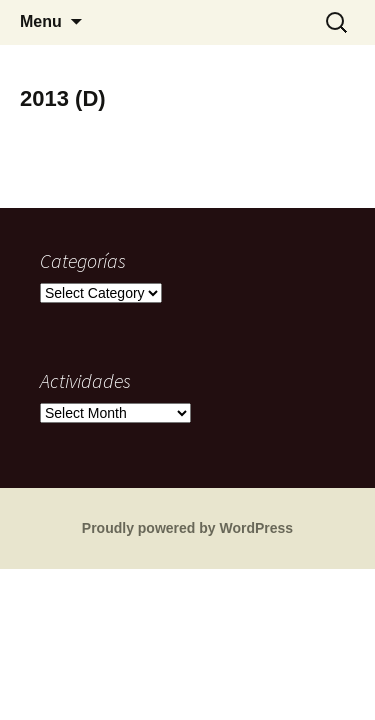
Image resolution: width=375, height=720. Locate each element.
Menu (41, 21)
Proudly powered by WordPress (187, 528)
